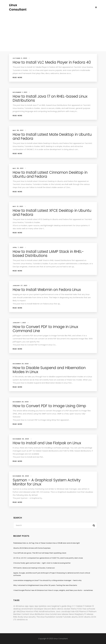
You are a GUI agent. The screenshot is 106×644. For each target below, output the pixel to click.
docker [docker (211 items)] (67, 609)
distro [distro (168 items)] (54, 609)
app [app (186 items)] (27, 606)
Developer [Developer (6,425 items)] (38, 609)
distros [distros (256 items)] (60, 609)
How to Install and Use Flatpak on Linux (47, 443)
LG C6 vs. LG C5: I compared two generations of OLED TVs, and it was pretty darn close (48, 558)
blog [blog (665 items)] (69, 606)
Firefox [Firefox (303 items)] (74, 609)
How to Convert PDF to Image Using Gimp (49, 406)
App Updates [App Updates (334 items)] (40, 606)
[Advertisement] (53, 30)
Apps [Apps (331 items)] (32, 606)
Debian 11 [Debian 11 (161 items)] (80, 606)
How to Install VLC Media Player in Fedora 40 (52, 62)
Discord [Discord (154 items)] (47, 609)
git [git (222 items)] (15, 611)
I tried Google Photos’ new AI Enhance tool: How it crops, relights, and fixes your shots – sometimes (53, 590)
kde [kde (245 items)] (73, 611)
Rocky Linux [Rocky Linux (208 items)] (23, 617)
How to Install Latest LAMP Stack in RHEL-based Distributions (48, 254)
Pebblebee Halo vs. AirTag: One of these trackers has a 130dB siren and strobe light (47, 543)
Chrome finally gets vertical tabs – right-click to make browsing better (42, 563)
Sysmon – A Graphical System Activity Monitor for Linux (47, 482)
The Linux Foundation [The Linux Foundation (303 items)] (46, 617)
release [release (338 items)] (90, 614)
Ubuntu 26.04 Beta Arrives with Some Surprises (32, 548)
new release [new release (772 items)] (63, 614)
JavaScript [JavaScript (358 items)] (66, 611)
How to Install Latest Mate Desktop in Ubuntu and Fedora (52, 137)
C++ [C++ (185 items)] (74, 606)
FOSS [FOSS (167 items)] (80, 609)
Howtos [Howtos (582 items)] (29, 611)
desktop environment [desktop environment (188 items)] (23, 609)
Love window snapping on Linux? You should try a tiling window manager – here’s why (47, 580)
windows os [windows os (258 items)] (22, 620)
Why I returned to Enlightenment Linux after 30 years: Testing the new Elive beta (45, 585)
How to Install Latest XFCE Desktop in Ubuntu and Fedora (52, 213)
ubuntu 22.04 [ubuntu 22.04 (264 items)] (77, 617)
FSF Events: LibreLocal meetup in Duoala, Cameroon (34, 568)
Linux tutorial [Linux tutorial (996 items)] (51, 614)
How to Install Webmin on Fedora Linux (47, 290)
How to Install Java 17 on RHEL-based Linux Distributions (50, 98)
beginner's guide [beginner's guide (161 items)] (59, 606)
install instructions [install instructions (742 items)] (47, 611)
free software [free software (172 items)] (89, 609)
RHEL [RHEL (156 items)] (15, 617)
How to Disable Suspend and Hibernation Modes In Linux (49, 370)
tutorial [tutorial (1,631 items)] (59, 617)
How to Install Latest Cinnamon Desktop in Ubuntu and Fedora (50, 174)
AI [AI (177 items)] (14, 606)
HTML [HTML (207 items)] (36, 611)
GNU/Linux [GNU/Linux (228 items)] (21, 611)
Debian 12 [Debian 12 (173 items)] (89, 606)
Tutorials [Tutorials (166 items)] (67, 617)
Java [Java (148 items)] (58, 611)
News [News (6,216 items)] (72, 614)
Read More (17, 77)
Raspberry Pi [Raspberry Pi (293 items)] (80, 614)
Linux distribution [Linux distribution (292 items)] (37, 614)
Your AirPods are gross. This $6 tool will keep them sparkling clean (40, 553)
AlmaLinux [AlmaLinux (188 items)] (20, 606)
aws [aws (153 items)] (49, 606)
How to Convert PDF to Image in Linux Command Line (45, 329)
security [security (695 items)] (32, 617)
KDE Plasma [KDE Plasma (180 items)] (81, 611)
